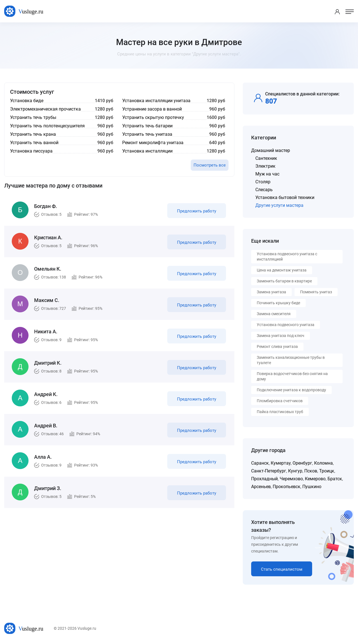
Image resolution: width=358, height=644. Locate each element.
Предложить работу (197, 211)
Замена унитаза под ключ (281, 336)
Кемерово (315, 479)
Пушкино (312, 487)
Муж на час (267, 174)
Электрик (265, 166)
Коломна (323, 463)
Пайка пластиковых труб (280, 412)
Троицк (327, 471)
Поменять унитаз (316, 292)
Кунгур (295, 471)
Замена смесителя (274, 314)
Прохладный (264, 479)
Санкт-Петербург (269, 471)
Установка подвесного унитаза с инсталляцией (287, 257)
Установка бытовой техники (285, 197)
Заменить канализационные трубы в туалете (291, 360)
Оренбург (302, 463)
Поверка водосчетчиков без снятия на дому (292, 376)
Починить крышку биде (278, 303)
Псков (311, 471)
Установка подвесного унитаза (286, 325)
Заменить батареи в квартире (284, 281)
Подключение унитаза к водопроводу (291, 390)
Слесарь (264, 190)
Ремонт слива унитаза (277, 346)
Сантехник (266, 158)
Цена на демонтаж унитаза (282, 270)
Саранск (260, 463)
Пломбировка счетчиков (280, 401)
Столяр (263, 182)
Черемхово (291, 479)
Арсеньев (261, 487)
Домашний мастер (271, 150)
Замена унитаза (271, 292)
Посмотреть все (210, 165)
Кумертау (281, 463)
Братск (335, 479)
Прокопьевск (287, 487)
